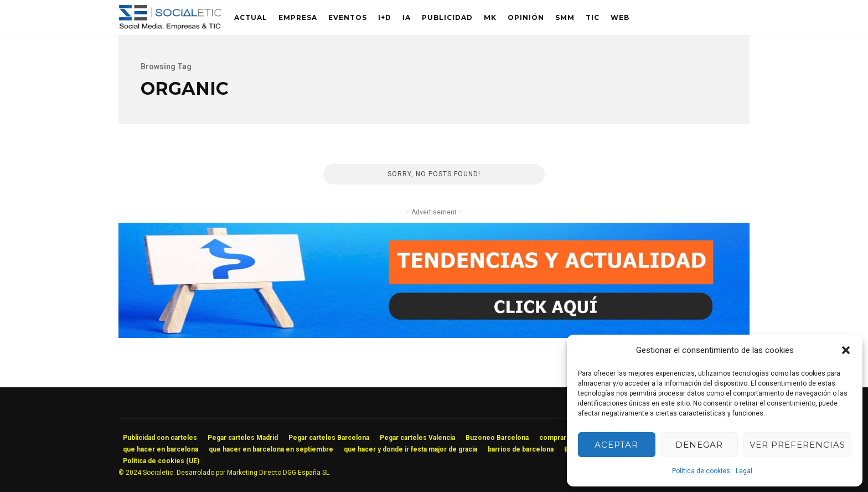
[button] (846, 350)
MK (490, 17)
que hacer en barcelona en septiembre (271, 449)
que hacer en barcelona (161, 449)
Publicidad (447, 17)
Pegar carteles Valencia (417, 438)
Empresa (298, 17)
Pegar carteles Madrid (243, 438)
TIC (593, 17)
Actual (251, 17)
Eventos (348, 17)
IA (407, 17)
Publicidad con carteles (160, 438)
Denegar (699, 445)
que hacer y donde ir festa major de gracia (410, 449)
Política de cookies (701, 471)
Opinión (526, 17)
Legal (744, 471)
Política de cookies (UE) (161, 461)
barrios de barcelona (521, 449)
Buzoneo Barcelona (497, 438)
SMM (565, 17)
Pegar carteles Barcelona (329, 438)
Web (620, 17)
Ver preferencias (797, 445)
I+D (385, 17)
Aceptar (616, 445)
